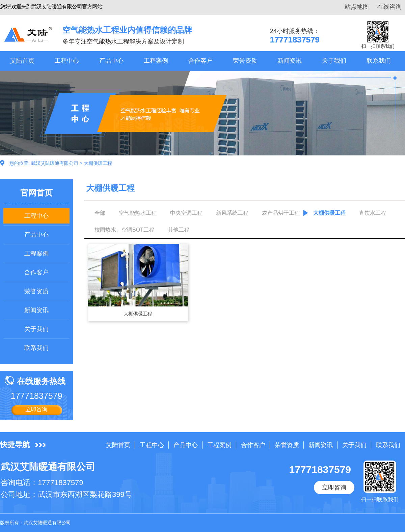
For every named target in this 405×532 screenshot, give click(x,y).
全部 (100, 213)
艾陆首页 (22, 61)
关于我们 (334, 61)
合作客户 (200, 61)
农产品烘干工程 (281, 213)
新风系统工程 (232, 213)
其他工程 (179, 230)
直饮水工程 (373, 213)
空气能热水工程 (138, 213)
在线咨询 (389, 7)
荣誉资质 (245, 61)
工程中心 (67, 61)
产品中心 (111, 61)
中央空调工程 (186, 213)
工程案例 (156, 61)
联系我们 (379, 61)
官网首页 (36, 193)
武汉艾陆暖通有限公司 (55, 163)
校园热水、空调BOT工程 (124, 230)
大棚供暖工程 (98, 163)
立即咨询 (36, 409)
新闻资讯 (290, 61)
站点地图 (357, 7)
